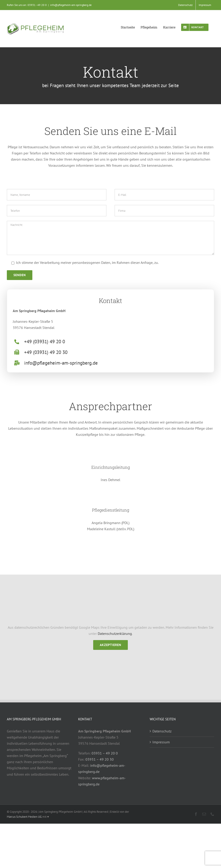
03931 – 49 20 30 (100, 759)
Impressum (161, 742)
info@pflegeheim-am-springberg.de (71, 5)
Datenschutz (162, 731)
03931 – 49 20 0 (105, 753)
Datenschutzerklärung (115, 633)
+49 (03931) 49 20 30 (46, 352)
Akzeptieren (110, 645)
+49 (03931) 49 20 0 (45, 342)
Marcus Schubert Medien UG (24, 817)
